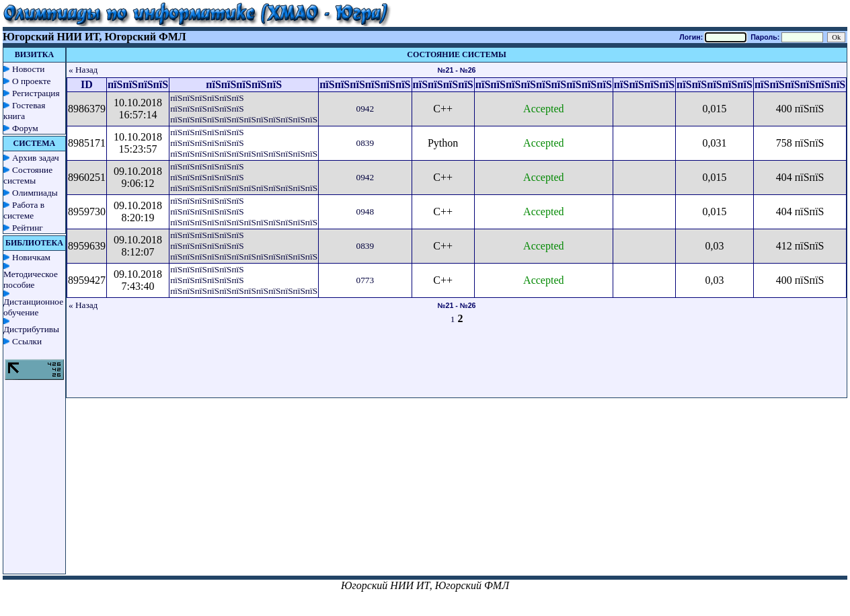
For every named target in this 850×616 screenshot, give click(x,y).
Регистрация (36, 93)
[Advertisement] (457, 367)
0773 (365, 280)
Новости (28, 69)
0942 (365, 109)
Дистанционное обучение (33, 307)
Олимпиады (35, 193)
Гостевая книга (24, 111)
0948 (365, 211)
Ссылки (27, 341)
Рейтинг (28, 228)
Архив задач (36, 158)
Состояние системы (28, 175)
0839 (365, 143)
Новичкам (31, 257)
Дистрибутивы (31, 329)
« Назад (83, 70)
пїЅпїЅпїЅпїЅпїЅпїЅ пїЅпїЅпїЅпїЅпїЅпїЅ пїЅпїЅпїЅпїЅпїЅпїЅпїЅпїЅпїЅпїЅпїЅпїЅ (244, 109)
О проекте (32, 81)
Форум (25, 128)
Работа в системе (24, 210)
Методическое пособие (31, 279)
